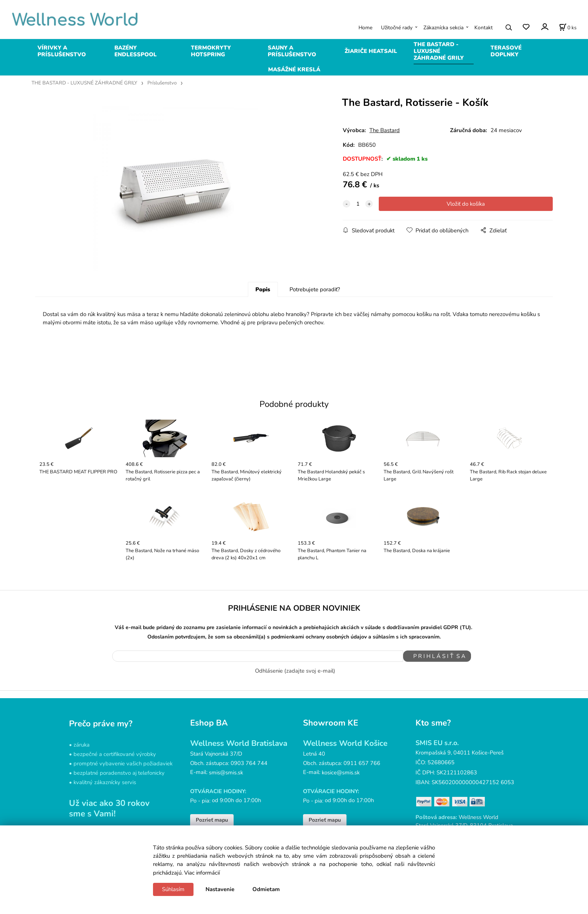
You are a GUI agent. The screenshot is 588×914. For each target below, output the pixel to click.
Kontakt (484, 28)
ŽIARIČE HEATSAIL (371, 51)
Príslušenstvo (162, 83)
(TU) (465, 648)
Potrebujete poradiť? (315, 310)
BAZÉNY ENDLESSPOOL (136, 51)
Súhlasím (173, 889)
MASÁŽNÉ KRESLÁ (294, 69)
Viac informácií (202, 873)
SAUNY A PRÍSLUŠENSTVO (292, 51)
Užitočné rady (397, 28)
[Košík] (568, 27)
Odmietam (266, 889)
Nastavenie (220, 889)
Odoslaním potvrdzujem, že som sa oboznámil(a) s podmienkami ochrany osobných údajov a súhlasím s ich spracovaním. (294, 657)
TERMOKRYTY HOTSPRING (211, 51)
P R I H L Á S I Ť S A (433, 677)
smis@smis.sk (226, 789)
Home (365, 28)
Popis (263, 310)
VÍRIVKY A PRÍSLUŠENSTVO (62, 51)
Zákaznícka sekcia (443, 28)
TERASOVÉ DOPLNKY (506, 51)
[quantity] (358, 204)
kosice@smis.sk (341, 789)
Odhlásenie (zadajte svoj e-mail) (295, 688)
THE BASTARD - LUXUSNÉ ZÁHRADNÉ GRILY (439, 51)
